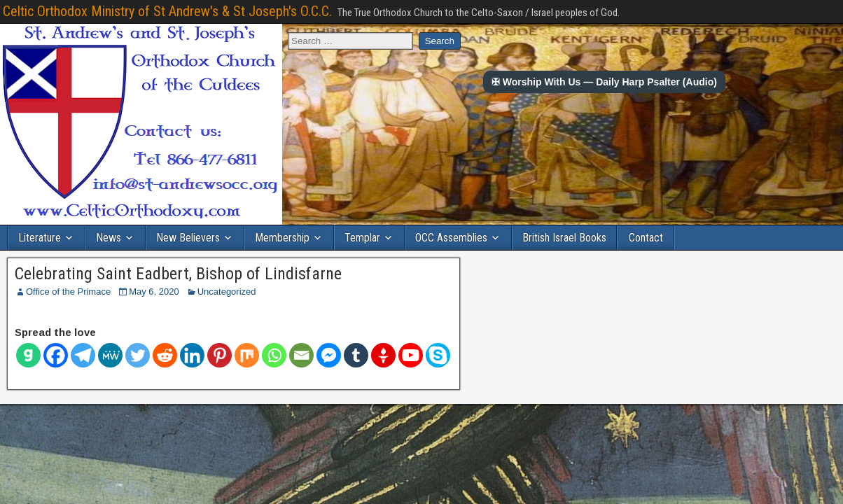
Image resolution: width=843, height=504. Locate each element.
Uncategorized (227, 292)
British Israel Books (564, 238)
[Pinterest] (220, 355)
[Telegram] (83, 355)
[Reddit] (165, 355)
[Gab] (28, 355)
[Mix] (247, 355)
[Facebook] (56, 355)
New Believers (188, 238)
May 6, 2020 (154, 292)
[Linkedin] (192, 355)
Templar (362, 238)
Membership (282, 238)
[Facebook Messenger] (329, 355)
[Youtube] (411, 355)
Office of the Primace (68, 292)
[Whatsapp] (274, 355)
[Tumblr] (356, 355)
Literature (40, 238)
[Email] (301, 355)
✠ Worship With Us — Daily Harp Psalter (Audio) (604, 82)
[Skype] (438, 355)
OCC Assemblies (451, 238)
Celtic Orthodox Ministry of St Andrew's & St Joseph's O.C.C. (167, 11)
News (109, 238)
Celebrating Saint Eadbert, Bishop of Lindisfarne (178, 274)
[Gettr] (383, 355)
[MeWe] (110, 355)
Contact (646, 238)
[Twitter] (138, 355)
